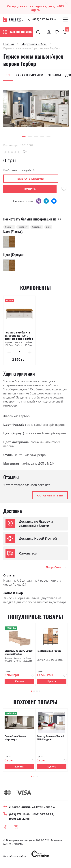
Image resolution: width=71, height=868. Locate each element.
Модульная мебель (34, 44)
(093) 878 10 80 (19, 817)
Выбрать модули (31, 179)
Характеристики (29, 75)
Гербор (24, 418)
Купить (19, 683)
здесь (36, 10)
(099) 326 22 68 (19, 822)
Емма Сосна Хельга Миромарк (15, 741)
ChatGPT (12, 228)
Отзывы (54, 75)
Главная (9, 44)
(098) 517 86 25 (43, 20)
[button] (24, 137)
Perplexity (31, 228)
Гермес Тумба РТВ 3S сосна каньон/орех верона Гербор (19, 338)
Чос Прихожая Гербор (49, 653)
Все (8, 75)
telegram (46, 201)
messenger (54, 201)
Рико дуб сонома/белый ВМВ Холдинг (50, 741)
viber (39, 201)
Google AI (51, 228)
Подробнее (54, 569)
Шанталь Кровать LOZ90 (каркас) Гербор (19, 655)
